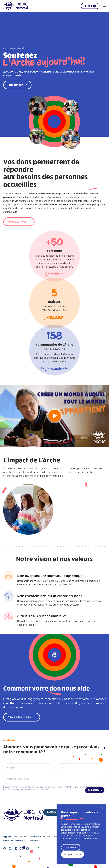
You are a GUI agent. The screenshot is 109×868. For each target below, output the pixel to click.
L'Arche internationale (54, 369)
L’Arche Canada (35, 841)
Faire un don (90, 6)
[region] (81, 834)
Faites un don (15, 85)
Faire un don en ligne (20, 717)
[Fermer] (102, 808)
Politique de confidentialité (14, 841)
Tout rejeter (71, 847)
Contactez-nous (17, 221)
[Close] (5, 849)
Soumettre (94, 790)
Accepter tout (71, 854)
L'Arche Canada (54, 318)
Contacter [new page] (52, 812)
